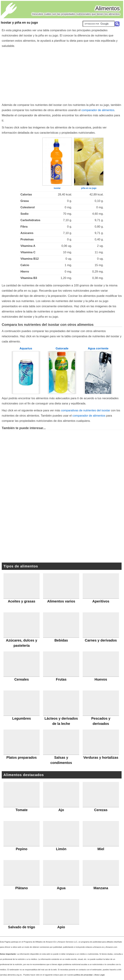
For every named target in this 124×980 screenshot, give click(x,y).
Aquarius (26, 348)
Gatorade (62, 348)
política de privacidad (83, 975)
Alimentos (108, 8)
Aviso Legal (100, 975)
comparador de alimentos (98, 110)
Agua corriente (98, 348)
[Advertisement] (62, 75)
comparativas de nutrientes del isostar (86, 410)
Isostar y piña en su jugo (19, 23)
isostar (57, 188)
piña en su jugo (89, 188)
